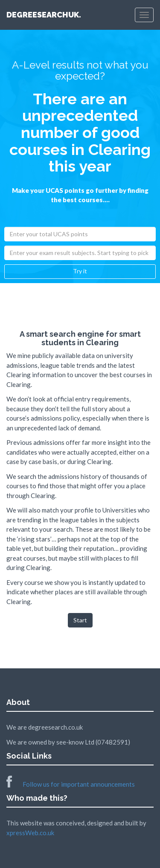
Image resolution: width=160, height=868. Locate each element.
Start (80, 620)
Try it (80, 271)
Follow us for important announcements (71, 784)
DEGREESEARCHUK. (45, 15)
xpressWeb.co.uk (30, 833)
